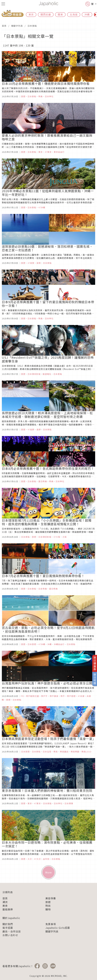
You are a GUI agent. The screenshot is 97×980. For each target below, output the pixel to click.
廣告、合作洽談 (12, 931)
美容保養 (51, 898)
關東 (60, 14)
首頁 (4, 26)
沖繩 (87, 14)
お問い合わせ (10, 935)
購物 (48, 909)
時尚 (48, 906)
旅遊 (48, 902)
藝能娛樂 (8, 909)
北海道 (74, 14)
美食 (5, 906)
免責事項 (51, 924)
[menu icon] (3, 4)
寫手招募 (8, 928)
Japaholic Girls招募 (58, 928)
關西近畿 (46, 14)
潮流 (5, 902)
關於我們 (8, 924)
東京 (31, 14)
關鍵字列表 (17, 26)
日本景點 (32, 26)
